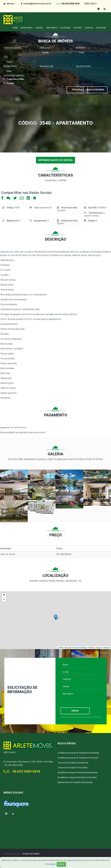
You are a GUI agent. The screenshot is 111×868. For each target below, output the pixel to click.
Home (15, 26)
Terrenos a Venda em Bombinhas (73, 762)
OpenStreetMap (82, 647)
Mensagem (81, 696)
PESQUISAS (101, 26)
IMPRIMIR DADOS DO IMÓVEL (56, 159)
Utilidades (65, 26)
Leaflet (64, 647)
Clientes (89, 26)
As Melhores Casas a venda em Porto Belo (77, 776)
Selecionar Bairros (14, 74)
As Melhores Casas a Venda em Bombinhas (78, 772)
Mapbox (107, 647)
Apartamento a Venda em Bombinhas (75, 781)
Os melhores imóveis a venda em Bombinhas (78, 752)
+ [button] (4, 594)
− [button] (4, 598)
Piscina (10, 82)
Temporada (51, 26)
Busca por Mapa (93, 88)
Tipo (6, 56)
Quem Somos (27, 26)
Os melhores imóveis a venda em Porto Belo (78, 757)
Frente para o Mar (15, 78)
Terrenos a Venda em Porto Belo (73, 767)
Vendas (39, 26)
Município (81, 47)
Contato (78, 26)
